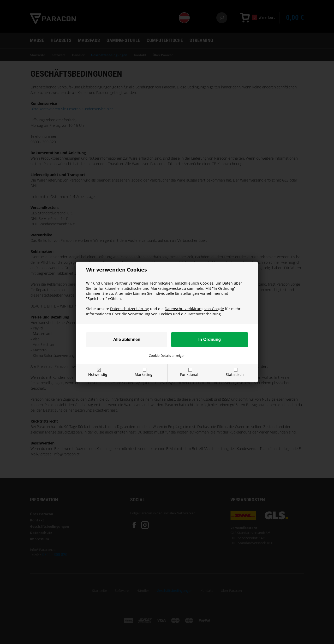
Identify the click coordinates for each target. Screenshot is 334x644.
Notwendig (98, 374)
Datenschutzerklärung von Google (194, 309)
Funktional (189, 374)
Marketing (144, 374)
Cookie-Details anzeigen (167, 356)
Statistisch (235, 374)
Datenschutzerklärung (130, 309)
